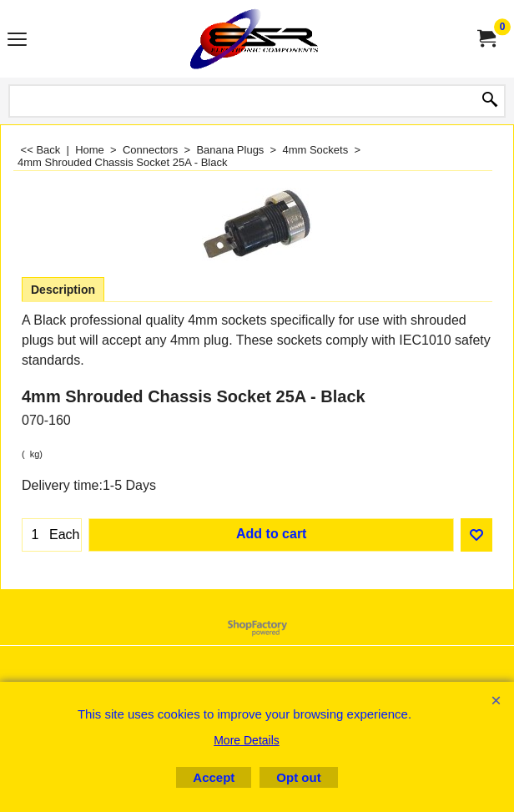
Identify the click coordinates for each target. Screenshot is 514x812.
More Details (247, 740)
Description (63, 290)
